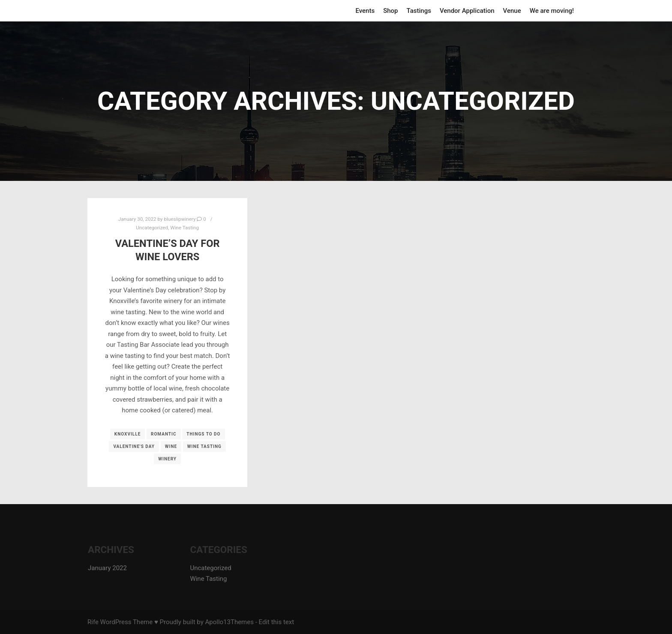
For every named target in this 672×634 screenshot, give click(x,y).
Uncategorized (152, 228)
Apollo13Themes (229, 622)
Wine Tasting (184, 228)
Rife (93, 622)
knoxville (128, 434)
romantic (163, 434)
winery (167, 459)
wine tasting (204, 446)
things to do (203, 434)
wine (171, 446)
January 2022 (107, 568)
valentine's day (134, 446)
